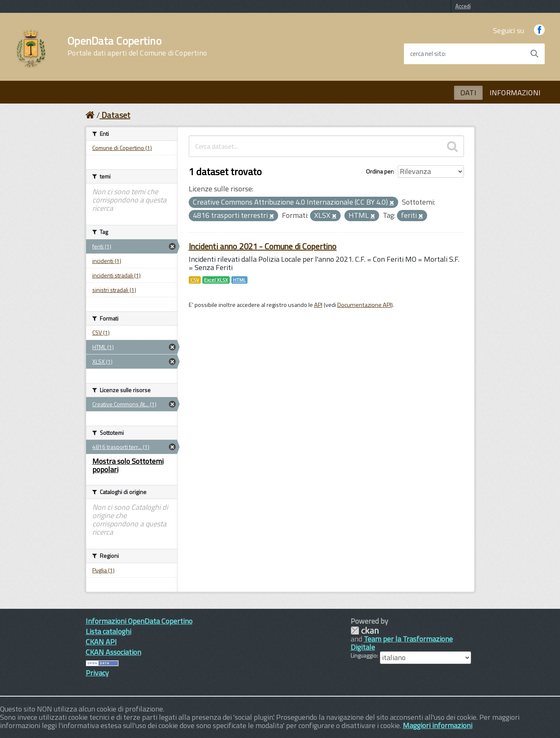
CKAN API (101, 642)
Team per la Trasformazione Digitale (402, 643)
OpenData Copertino (137, 46)
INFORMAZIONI (515, 93)
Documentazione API (364, 305)
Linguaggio (364, 656)
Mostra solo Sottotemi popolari (128, 465)
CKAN (365, 631)
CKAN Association (113, 652)
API (318, 305)
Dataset (116, 115)
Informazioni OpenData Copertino (139, 621)
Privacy (97, 673)
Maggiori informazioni (437, 725)
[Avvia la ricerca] (534, 54)
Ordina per (379, 171)
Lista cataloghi (108, 631)
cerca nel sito (428, 54)
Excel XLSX (216, 280)
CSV (195, 280)
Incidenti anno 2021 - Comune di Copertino (263, 246)
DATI (468, 93)
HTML (239, 280)
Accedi (463, 6)
